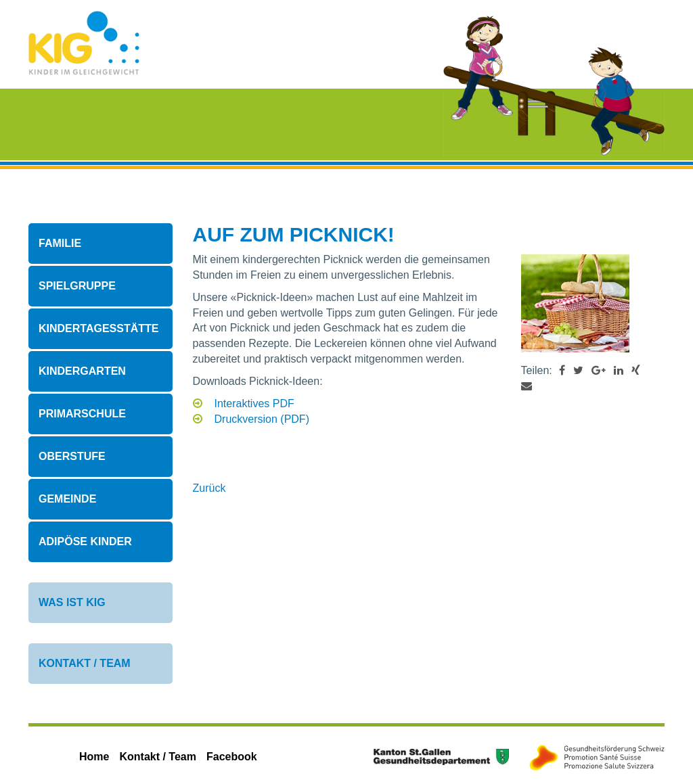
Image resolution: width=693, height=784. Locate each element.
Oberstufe (72, 456)
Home (94, 757)
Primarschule (82, 414)
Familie (60, 243)
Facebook (232, 757)
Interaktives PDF (254, 403)
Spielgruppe (77, 286)
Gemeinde (67, 499)
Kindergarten (82, 371)
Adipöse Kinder (85, 541)
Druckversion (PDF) (262, 419)
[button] (562, 370)
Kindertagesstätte (98, 328)
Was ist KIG (72, 602)
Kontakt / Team (85, 663)
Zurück (209, 488)
